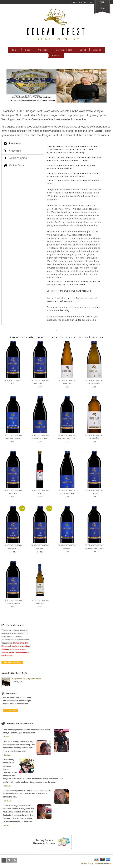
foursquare (20, 860)
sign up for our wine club (83, 320)
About (83, 50)
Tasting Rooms (64, 50)
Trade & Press (76, 2)
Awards (97, 50)
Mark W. (7, 737)
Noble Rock (53, 206)
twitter (9, 860)
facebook (4, 860)
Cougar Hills (53, 189)
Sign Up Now (10, 710)
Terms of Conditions (103, 863)
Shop (28, 50)
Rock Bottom (53, 232)
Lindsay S (8, 755)
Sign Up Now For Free (12, 662)
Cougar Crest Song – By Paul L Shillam (26, 679)
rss (15, 860)
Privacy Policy (87, 863)
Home (15, 50)
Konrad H (8, 786)
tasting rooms (77, 173)
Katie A (7, 825)
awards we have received (78, 291)
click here (72, 337)
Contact (56, 55)
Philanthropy (88, 2)
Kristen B (8, 801)
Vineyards (43, 50)
